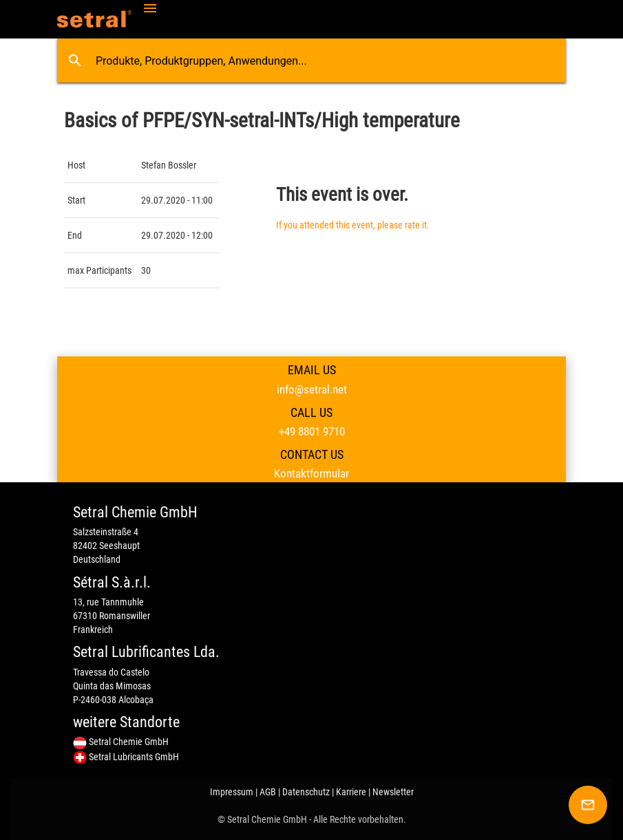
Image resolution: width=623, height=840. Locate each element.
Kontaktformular (311, 473)
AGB (268, 792)
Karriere (351, 792)
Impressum (232, 792)
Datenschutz (306, 792)
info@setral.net (312, 389)
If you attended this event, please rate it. (353, 225)
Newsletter (393, 792)
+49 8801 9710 (312, 431)
